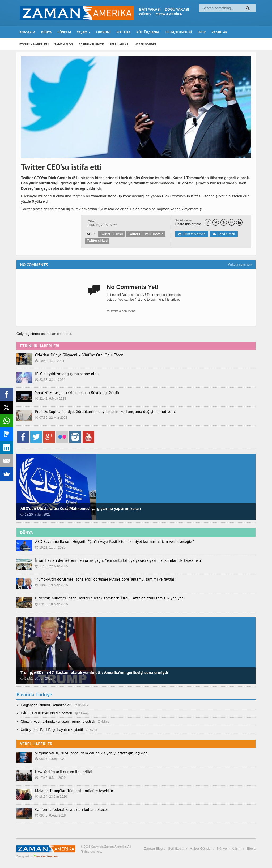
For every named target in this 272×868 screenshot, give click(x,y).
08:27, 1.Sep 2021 (50, 759)
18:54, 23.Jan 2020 (51, 797)
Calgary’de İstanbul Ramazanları (46, 705)
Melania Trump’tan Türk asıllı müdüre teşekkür (71, 791)
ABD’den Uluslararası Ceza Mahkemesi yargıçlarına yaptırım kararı (80, 508)
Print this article (192, 234)
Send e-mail (223, 234)
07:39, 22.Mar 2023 (51, 418)
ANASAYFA (27, 32)
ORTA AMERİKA (169, 14)
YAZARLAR (220, 32)
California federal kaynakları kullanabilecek (69, 810)
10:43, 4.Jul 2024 (49, 361)
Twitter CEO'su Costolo (145, 234)
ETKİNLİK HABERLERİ (34, 44)
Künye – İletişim (229, 848)
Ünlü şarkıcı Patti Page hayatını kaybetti (51, 730)
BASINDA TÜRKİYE (91, 44)
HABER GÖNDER (146, 44)
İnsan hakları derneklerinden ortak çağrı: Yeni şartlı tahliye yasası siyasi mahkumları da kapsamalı (112, 560)
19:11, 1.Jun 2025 (50, 547)
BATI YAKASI (150, 9)
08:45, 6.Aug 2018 (50, 815)
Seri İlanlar (176, 848)
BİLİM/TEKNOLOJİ (179, 32)
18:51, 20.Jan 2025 (36, 679)
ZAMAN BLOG (64, 44)
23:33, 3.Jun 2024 (50, 380)
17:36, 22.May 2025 (51, 566)
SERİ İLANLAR (119, 44)
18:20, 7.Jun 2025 (35, 515)
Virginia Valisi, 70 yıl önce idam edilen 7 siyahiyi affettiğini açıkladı (88, 753)
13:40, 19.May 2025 (51, 585)
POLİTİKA (124, 32)
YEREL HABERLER (36, 744)
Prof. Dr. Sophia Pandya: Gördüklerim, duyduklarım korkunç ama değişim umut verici (101, 412)
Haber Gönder (201, 848)
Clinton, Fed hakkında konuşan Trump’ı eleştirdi (57, 721)
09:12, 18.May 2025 (51, 604)
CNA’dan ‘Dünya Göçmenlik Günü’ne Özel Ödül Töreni (77, 355)
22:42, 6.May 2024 (50, 399)
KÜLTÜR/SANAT (148, 32)
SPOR (202, 32)
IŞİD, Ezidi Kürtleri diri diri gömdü (46, 713)
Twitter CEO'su (111, 234)
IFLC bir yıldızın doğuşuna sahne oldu (65, 374)
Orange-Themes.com (46, 856)
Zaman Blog (153, 848)
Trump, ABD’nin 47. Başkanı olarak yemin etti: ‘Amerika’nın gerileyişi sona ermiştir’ (94, 672)
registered (33, 334)
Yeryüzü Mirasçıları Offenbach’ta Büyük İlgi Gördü (74, 393)
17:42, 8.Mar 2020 (50, 778)
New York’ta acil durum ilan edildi (62, 772)
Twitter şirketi (97, 241)
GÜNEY (145, 14)
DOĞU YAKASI (177, 9)
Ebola (251, 848)
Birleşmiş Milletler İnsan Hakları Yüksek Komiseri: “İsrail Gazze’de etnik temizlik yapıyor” (105, 598)
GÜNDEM (64, 32)
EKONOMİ (103, 32)
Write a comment (240, 265)
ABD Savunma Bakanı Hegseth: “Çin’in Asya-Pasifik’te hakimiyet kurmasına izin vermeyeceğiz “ (109, 542)
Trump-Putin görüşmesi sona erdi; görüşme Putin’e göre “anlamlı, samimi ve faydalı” (101, 579)
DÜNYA (46, 32)
